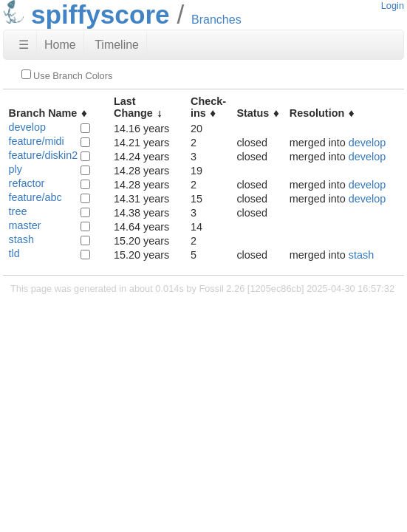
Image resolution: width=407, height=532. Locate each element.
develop (27, 127)
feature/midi (37, 141)
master (25, 225)
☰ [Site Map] (24, 45)
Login (393, 6)
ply (16, 169)
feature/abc (35, 197)
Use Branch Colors (67, 75)
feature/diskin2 (44, 155)
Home (60, 45)
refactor (27, 183)
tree (18, 211)
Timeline (117, 45)
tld (14, 253)
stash (21, 239)
